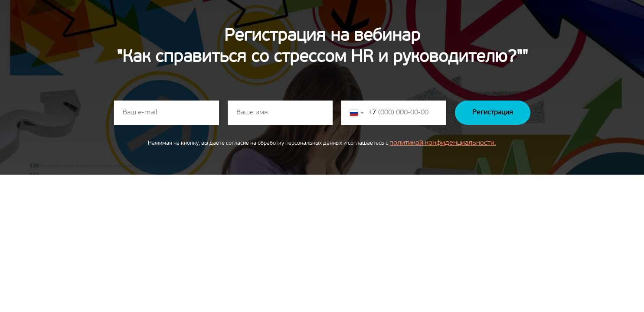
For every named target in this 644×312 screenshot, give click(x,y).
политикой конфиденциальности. (443, 143)
